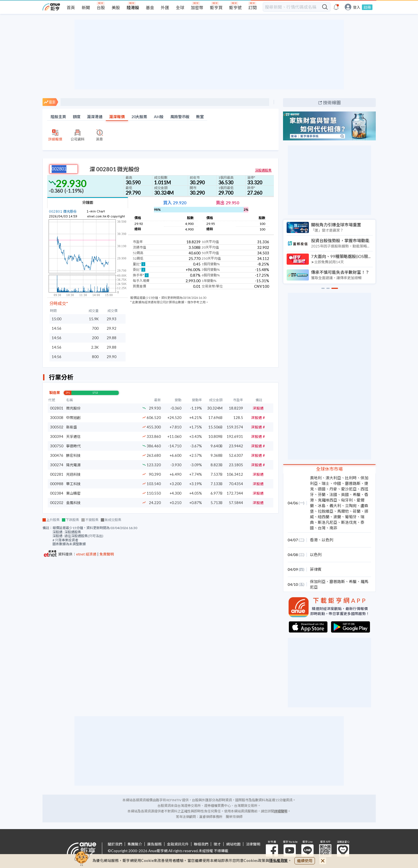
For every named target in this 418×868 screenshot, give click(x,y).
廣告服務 (154, 844)
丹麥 (333, 489)
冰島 (322, 506)
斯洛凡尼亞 (327, 522)
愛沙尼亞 (349, 489)
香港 (314, 540)
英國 (345, 494)
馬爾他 (343, 511)
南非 (333, 528)
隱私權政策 (279, 860)
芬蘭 (322, 494)
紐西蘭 (324, 517)
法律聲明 (253, 844)
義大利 (335, 506)
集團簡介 (135, 844)
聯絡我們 (201, 844)
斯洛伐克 (349, 522)
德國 (322, 489)
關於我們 (115, 844)
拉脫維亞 (326, 511)
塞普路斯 (353, 483)
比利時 (351, 478)
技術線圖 (332, 102)
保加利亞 (318, 581)
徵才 (217, 844)
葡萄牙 (351, 517)
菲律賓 (316, 569)
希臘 (357, 494)
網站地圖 (233, 844)
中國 (337, 483)
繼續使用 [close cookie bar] (305, 861)
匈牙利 (347, 500)
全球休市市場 (329, 469)
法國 (333, 494)
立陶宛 (351, 506)
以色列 (327, 540)
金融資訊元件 (178, 844)
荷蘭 (357, 511)
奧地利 (316, 478)
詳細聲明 (281, 811)
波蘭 (337, 517)
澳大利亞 (333, 478)
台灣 (322, 528)
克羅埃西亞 (327, 500)
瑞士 (326, 483)
